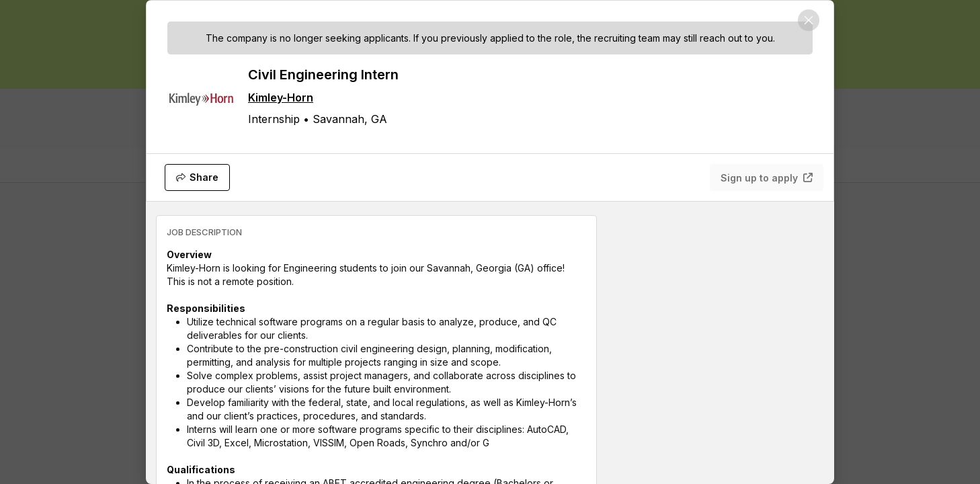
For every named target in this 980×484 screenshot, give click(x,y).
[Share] (197, 177)
